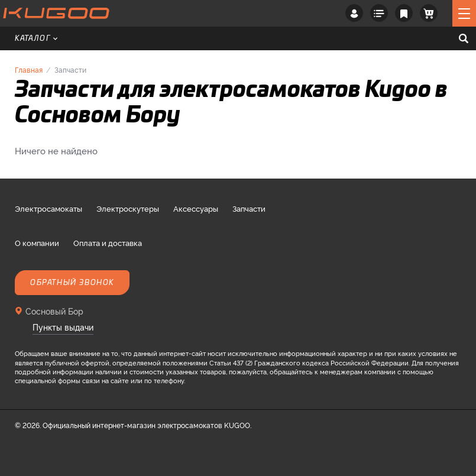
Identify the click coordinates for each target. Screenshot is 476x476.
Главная (29, 69)
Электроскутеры (128, 208)
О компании (37, 242)
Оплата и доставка (108, 242)
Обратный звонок (72, 283)
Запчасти (249, 208)
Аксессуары (196, 208)
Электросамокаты (48, 208)
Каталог (36, 38)
